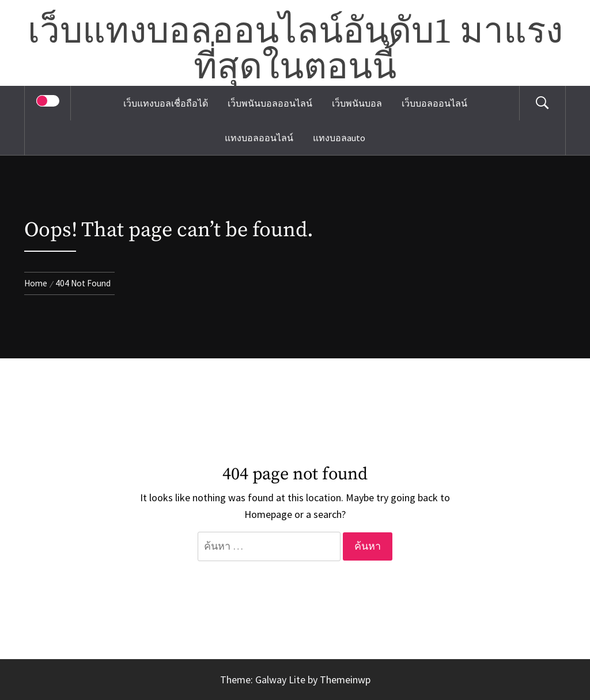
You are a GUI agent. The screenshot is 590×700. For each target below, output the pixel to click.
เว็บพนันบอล (357, 103)
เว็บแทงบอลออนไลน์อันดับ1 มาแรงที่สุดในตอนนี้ (295, 50)
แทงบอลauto (339, 138)
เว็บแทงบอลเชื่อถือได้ (166, 103)
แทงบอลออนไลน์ (259, 138)
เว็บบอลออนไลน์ (434, 103)
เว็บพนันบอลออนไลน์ (270, 103)
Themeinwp (345, 680)
